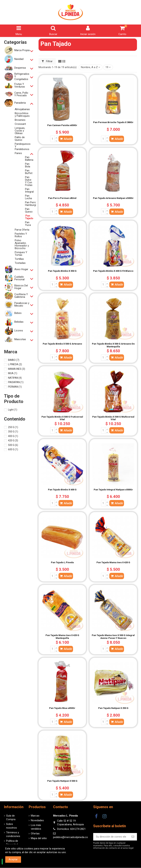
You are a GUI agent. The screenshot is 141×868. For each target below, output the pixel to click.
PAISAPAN (16, 382)
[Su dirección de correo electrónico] (111, 837)
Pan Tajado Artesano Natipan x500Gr (113, 198)
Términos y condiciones (13, 834)
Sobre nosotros (11, 826)
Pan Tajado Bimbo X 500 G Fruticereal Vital (62, 418)
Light (13, 410)
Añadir (66, 139)
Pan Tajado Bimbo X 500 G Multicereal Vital (113, 418)
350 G (13, 432)
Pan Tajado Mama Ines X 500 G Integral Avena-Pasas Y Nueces (113, 637)
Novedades (37, 820)
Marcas (35, 816)
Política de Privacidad (12, 843)
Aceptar (13, 859)
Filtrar (47, 61)
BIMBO (14, 360)
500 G (13, 445)
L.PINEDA (15, 364)
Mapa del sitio (39, 838)
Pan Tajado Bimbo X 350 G (62, 271)
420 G (13, 440)
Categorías (15, 42)
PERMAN (15, 387)
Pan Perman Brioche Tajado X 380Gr (113, 122)
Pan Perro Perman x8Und (62, 198)
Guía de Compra (11, 817)
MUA (13, 373)
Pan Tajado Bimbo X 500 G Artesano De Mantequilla (113, 345)
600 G (13, 449)
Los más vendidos (36, 827)
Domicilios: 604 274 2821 (71, 829)
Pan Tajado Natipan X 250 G (113, 708)
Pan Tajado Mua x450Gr (62, 708)
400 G (13, 436)
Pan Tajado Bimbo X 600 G (62, 490)
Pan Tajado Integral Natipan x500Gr (113, 490)
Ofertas (35, 834)
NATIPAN (15, 378)
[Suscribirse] (133, 837)
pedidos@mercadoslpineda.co (70, 837)
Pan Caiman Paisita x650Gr (62, 125)
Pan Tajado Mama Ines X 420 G (113, 562)
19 (108, 67)
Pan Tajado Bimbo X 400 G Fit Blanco (113, 271)
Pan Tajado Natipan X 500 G (62, 781)
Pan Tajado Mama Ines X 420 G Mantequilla (62, 637)
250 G (13, 427)
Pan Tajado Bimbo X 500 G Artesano (62, 344)
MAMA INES (17, 369)
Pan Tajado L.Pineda (62, 562)
